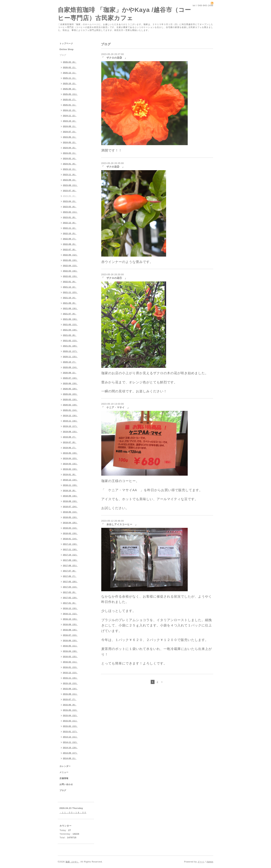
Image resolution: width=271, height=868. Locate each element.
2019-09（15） (70, 432)
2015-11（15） (70, 678)
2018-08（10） (70, 501)
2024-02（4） (70, 158)
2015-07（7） (70, 699)
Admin (210, 862)
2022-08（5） (70, 244)
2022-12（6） (70, 223)
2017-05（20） (70, 582)
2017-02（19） (70, 598)
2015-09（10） (70, 689)
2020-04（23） (70, 394)
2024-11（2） (70, 116)
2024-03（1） (70, 153)
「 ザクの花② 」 (113, 167)
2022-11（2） (70, 228)
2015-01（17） (70, 732)
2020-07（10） (70, 378)
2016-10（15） (70, 619)
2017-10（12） (70, 555)
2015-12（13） (70, 673)
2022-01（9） (70, 282)
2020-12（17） (70, 351)
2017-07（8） (70, 571)
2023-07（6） (70, 191)
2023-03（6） (70, 207)
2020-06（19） (70, 383)
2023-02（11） (70, 212)
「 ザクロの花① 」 (114, 278)
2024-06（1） (70, 137)
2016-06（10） (70, 640)
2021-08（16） (70, 308)
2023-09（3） (70, 180)
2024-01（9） (70, 164)
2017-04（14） (70, 587)
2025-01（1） (70, 105)
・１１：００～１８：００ (73, 813)
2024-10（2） (70, 121)
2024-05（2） (70, 142)
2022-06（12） (70, 255)
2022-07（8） (70, 249)
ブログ (63, 55)
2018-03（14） (70, 528)
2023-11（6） (70, 174)
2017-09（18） (70, 560)
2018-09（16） (70, 496)
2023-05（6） (70, 196)
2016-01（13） (70, 667)
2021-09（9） (70, 303)
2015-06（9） (70, 705)
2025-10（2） (70, 83)
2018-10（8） (70, 490)
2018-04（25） (70, 523)
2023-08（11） (70, 185)
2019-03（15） (70, 464)
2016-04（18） (70, 651)
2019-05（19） (70, 453)
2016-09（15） (70, 624)
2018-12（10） (70, 480)
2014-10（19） (70, 748)
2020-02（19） (70, 405)
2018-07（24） (70, 507)
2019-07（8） (70, 442)
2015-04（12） (70, 715)
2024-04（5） (70, 148)
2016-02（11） (70, 662)
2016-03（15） (70, 657)
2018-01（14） (70, 539)
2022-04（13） (70, 266)
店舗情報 (64, 778)
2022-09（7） (70, 239)
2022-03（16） (70, 271)
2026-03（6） (70, 62)
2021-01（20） (70, 346)
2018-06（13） (70, 512)
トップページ (66, 44)
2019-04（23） (70, 458)
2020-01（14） (70, 410)
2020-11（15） (70, 357)
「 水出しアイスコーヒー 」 (119, 524)
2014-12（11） (70, 737)
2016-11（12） (70, 614)
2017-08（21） (70, 565)
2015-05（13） (70, 710)
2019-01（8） (70, 474)
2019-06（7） (70, 448)
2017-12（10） (70, 544)
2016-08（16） (70, 630)
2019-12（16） (70, 416)
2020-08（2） (70, 373)
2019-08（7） (70, 437)
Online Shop (67, 49)
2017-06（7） (70, 576)
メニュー (64, 772)
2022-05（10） (70, 260)
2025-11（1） (70, 78)
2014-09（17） (70, 753)
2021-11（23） (70, 292)
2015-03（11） (70, 721)
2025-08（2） (70, 89)
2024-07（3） (70, 132)
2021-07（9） (70, 314)
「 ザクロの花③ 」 (114, 58)
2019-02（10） (70, 469)
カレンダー (65, 766)
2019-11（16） (70, 421)
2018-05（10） (70, 517)
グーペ (201, 862)
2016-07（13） (70, 635)
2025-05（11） (70, 94)
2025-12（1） (70, 73)
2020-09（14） (70, 367)
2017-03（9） (70, 592)
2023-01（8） (70, 217)
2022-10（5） (70, 233)
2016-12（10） (70, 608)
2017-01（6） (70, 603)
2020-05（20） (70, 389)
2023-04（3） (70, 201)
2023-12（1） (70, 169)
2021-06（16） (70, 319)
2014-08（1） (70, 758)
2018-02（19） (70, 533)
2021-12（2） (70, 287)
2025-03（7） (70, 100)
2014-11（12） (70, 742)
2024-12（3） (70, 110)
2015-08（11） (70, 694)
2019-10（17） (70, 426)
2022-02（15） (70, 276)
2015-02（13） (70, 726)
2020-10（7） (70, 362)
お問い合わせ (66, 784)
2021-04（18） (70, 330)
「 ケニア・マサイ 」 (116, 407)
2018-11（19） (70, 485)
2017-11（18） (70, 549)
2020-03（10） (70, 399)
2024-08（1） (70, 126)
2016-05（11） (70, 646)
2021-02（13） (70, 341)
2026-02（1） (70, 67)
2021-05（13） (70, 324)
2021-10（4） (70, 298)
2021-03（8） (70, 335)
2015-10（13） (70, 683)
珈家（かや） (72, 862)
